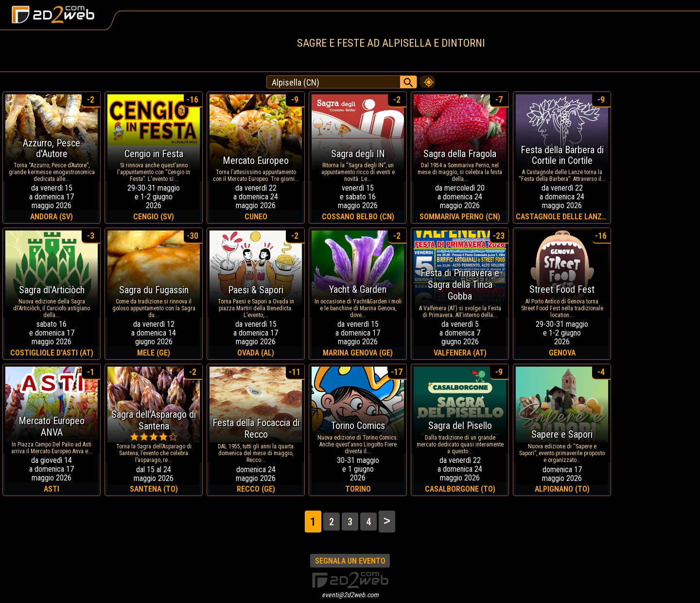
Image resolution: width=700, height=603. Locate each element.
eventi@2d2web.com (350, 595)
